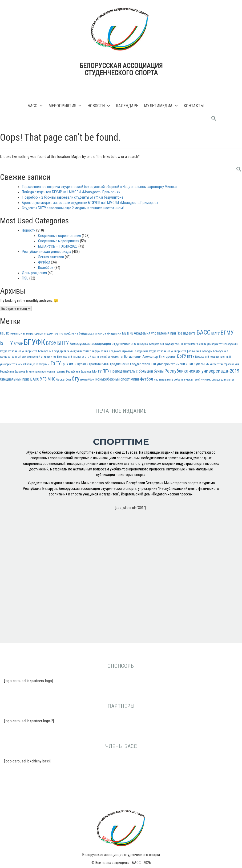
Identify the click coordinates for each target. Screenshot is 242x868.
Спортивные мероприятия (59, 241)
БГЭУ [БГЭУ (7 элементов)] (51, 343)
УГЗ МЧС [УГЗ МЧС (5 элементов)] (48, 379)
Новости (99, 106)
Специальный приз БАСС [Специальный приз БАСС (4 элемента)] (20, 379)
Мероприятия (65, 106)
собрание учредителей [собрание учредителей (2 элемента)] (187, 380)
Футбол (44, 262)
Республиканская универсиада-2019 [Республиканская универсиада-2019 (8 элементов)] (202, 371)
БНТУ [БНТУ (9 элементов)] (63, 343)
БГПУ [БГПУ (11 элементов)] (7, 343)
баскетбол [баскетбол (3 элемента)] (64, 379)
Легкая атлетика (51, 257)
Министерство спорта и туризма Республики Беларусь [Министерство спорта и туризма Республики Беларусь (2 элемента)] (59, 372)
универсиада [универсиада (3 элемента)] (211, 379)
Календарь (127, 106)
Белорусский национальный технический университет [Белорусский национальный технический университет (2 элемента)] (90, 357)
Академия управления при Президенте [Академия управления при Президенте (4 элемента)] (165, 333)
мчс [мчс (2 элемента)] (156, 380)
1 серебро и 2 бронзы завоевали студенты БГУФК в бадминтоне (73, 197)
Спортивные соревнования (60, 236)
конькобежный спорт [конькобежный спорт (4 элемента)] (113, 379)
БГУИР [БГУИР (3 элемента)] (18, 344)
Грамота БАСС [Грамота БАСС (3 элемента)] (99, 364)
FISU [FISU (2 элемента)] (3, 334)
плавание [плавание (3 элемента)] (166, 379)
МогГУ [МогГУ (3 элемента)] (97, 371)
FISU (25, 278)
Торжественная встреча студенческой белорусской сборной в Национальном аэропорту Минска (99, 187)
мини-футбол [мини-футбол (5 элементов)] (142, 379)
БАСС (35, 106)
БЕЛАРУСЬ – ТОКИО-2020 (58, 246)
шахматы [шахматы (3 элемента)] (227, 379)
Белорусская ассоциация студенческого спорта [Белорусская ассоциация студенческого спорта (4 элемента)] (109, 344)
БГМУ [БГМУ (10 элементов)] (227, 333)
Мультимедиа (161, 106)
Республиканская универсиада (47, 252)
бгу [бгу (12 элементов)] (76, 379)
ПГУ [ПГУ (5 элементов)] (106, 371)
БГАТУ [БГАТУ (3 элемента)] (215, 333)
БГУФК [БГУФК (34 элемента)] (34, 342)
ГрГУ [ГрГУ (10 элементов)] (56, 363)
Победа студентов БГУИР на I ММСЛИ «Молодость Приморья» (71, 192)
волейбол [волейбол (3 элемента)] (87, 379)
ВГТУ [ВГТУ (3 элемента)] (191, 356)
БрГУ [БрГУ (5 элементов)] (182, 356)
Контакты (194, 106)
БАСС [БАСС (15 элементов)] (203, 332)
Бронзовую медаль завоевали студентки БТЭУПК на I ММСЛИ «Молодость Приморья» (90, 203)
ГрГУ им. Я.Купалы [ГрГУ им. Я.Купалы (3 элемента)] (75, 364)
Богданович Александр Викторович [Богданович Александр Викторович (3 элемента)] (150, 356)
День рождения (34, 273)
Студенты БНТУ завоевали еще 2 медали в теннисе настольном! (73, 208)
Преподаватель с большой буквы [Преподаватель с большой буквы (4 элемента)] (137, 371)
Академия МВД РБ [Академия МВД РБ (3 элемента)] (120, 333)
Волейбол (46, 268)
